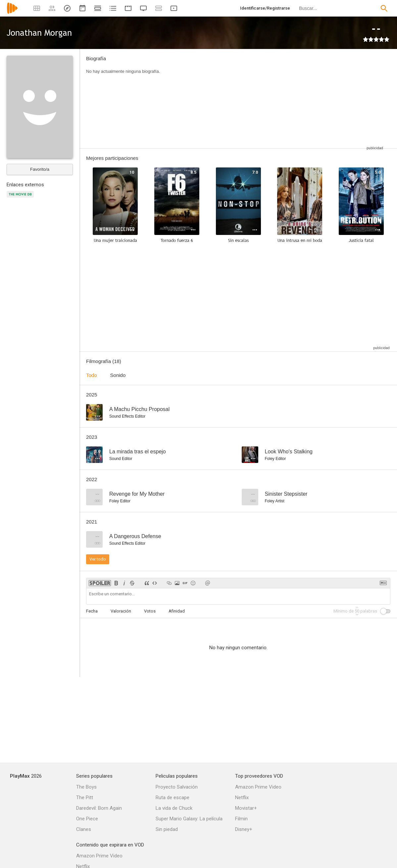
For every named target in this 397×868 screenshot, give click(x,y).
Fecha (92, 611)
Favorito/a (40, 169)
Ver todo (98, 559)
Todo (92, 375)
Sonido (118, 375)
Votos (150, 611)
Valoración (121, 611)
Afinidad (177, 611)
